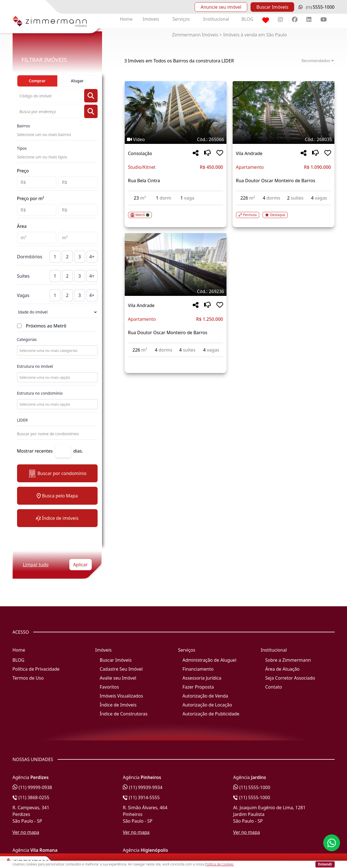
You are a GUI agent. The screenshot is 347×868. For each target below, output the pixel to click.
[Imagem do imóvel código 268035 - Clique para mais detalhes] (284, 113)
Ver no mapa (26, 832)
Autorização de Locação (207, 705)
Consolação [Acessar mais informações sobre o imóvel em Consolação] (140, 153)
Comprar (37, 81)
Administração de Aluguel (210, 660)
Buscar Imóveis (272, 7)
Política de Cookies (219, 864)
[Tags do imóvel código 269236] (176, 291)
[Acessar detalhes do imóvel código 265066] (176, 212)
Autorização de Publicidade (211, 714)
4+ (92, 257)
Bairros (24, 126)
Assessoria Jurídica (202, 678)
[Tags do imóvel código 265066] (176, 139)
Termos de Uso (28, 678)
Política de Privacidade (36, 669)
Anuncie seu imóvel (221, 7)
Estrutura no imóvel (35, 366)
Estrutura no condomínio (40, 393)
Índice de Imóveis (118, 705)
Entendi (325, 864)
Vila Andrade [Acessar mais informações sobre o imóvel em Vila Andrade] (249, 153)
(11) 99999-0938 (32, 787)
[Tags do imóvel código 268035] (284, 139)
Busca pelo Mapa (57, 496)
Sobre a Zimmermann (288, 660)
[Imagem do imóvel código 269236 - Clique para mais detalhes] (176, 265)
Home (126, 19)
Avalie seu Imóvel (118, 678)
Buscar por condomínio (57, 473)
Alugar (77, 81)
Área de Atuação (283, 669)
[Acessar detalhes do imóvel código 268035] (284, 212)
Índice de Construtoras (124, 714)
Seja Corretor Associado (290, 678)
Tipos (22, 148)
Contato (274, 687)
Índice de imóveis (57, 518)
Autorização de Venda (205, 696)
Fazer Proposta (198, 687)
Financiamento (198, 669)
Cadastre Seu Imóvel (121, 669)
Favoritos (109, 687)
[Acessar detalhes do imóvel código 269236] (176, 361)
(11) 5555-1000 (252, 787)
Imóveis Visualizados (121, 696)
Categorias (27, 339)
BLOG (247, 19)
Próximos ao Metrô (46, 326)
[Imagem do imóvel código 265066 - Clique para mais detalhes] (176, 113)
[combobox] (57, 350)
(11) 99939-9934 (143, 787)
